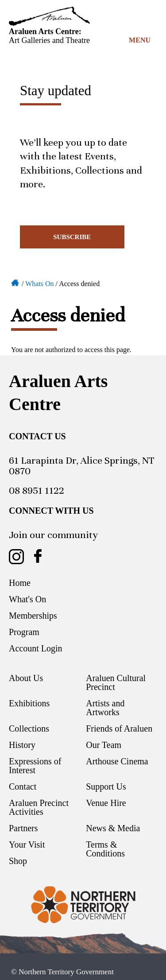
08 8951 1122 (37, 490)
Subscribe (72, 237)
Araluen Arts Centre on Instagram (16, 557)
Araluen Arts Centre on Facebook (38, 557)
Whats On (39, 284)
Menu (140, 40)
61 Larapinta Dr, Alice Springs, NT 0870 (82, 466)
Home (15, 282)
